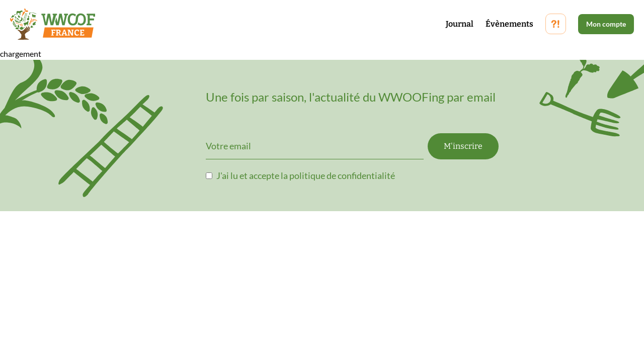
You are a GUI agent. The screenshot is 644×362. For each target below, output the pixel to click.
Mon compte (606, 24)
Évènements (509, 24)
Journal (460, 24)
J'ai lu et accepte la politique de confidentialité (306, 175)
